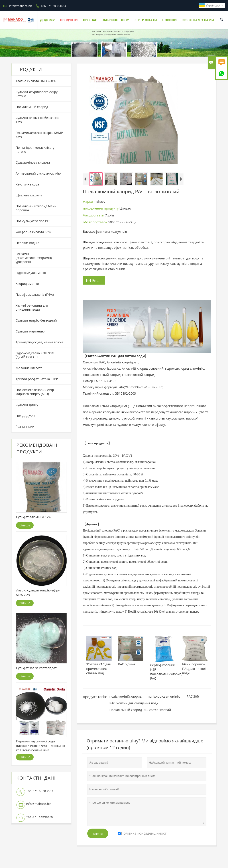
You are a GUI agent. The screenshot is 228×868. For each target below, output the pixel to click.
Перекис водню (27, 243)
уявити (98, 833)
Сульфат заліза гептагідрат (36, 668)
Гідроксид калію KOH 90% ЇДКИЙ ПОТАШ (35, 355)
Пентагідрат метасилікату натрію (35, 150)
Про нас (90, 20)
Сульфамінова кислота (33, 162)
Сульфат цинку (27, 405)
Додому (47, 20)
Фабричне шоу (116, 20)
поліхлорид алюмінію (164, 696)
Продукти (69, 20)
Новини (170, 20)
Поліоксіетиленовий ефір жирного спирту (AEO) (35, 392)
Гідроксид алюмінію (31, 273)
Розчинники (25, 427)
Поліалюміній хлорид (99, 43)
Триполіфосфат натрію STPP (37, 379)
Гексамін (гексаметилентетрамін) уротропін (34, 258)
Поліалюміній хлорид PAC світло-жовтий (140, 710)
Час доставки (94, 215)
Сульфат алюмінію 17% (34, 517)
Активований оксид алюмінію (38, 173)
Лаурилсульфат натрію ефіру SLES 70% (38, 592)
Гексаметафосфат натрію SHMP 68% (39, 135)
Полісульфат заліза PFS (33, 221)
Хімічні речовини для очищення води (32, 307)
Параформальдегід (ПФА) (35, 294)
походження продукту (101, 208)
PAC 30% (193, 696)
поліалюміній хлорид (125, 696)
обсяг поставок (96, 222)
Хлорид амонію (27, 284)
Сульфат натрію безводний (36, 320)
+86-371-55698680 (40, 817)
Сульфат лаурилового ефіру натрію (37, 94)
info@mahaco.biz (20, 6)
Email (94, 280)
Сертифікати (146, 20)
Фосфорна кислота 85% (33, 232)
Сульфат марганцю (30, 331)
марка (88, 201)
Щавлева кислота (29, 195)
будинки (51, 43)
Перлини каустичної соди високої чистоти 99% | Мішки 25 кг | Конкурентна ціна (41, 746)
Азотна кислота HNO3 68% (36, 81)
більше (25, 525)
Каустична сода (27, 184)
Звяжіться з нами (198, 20)
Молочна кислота (29, 368)
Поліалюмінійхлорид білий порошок (36, 208)
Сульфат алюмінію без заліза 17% (37, 120)
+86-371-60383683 (53, 6)
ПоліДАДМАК (25, 416)
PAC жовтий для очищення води (134, 703)
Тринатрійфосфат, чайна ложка (39, 342)
